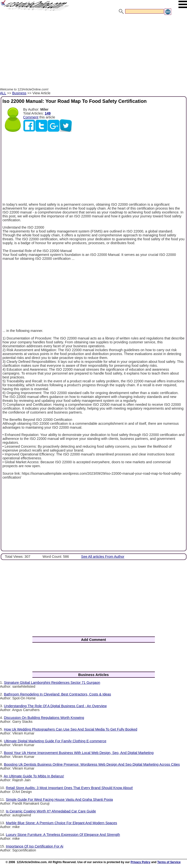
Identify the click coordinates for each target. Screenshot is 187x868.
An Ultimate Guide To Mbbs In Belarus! (34, 776)
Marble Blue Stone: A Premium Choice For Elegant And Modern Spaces (61, 823)
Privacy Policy (140, 862)
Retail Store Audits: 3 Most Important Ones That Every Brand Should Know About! (69, 788)
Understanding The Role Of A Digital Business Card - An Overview (55, 706)
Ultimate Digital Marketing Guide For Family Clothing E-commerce (55, 741)
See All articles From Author (103, 557)
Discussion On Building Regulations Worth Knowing (44, 718)
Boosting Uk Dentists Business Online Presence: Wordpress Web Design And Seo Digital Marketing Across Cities (92, 764)
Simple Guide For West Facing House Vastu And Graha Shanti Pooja (59, 800)
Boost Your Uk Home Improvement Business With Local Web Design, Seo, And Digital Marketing (79, 753)
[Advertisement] (93, 52)
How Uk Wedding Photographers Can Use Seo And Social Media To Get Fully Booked (70, 729)
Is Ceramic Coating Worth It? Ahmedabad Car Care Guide (51, 811)
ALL (3, 93)
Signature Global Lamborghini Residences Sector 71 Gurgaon (52, 683)
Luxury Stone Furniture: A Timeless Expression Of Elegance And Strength (63, 835)
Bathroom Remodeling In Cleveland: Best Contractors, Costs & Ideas (57, 694)
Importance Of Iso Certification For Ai (35, 846)
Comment (31, 117)
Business (19, 93)
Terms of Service (169, 862)
